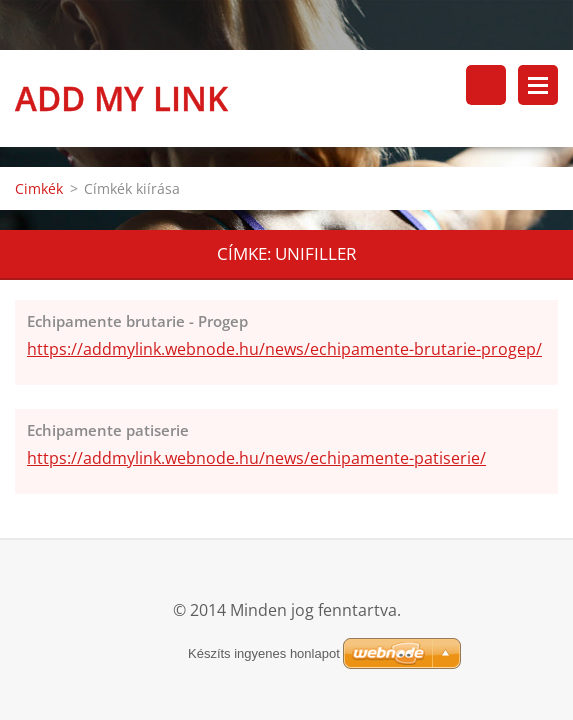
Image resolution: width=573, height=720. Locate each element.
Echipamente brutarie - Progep (137, 321)
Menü (538, 85)
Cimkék (39, 188)
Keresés (486, 85)
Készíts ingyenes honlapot (264, 653)
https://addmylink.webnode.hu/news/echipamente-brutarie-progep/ (284, 349)
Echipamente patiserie (108, 430)
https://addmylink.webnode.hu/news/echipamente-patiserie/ (256, 458)
